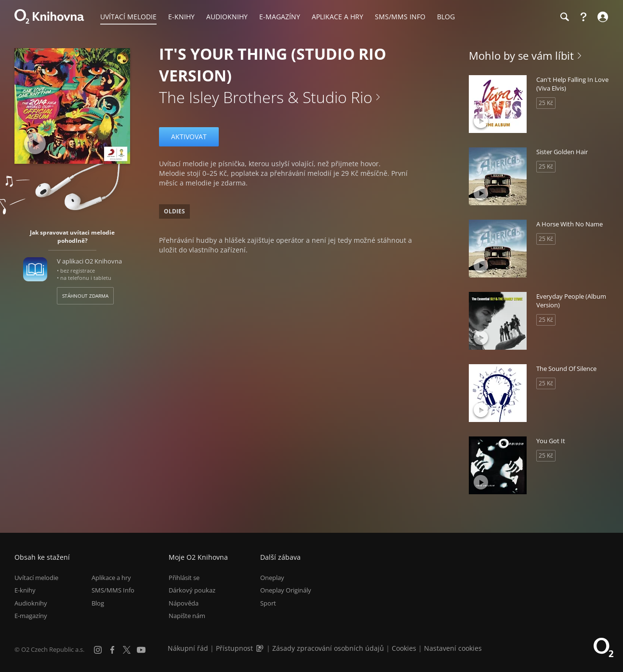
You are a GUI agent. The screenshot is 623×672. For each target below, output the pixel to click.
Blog (98, 603)
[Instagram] (98, 650)
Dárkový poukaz (192, 591)
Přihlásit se (184, 578)
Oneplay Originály (286, 591)
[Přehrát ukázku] (35, 143)
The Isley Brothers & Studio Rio (266, 97)
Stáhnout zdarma (85, 296)
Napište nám (187, 616)
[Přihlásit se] (602, 17)
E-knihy (25, 591)
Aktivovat (189, 137)
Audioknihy (31, 603)
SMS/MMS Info (113, 591)
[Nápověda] (583, 17)
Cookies (404, 648)
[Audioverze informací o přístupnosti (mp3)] (261, 648)
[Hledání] (564, 17)
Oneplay (272, 578)
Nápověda (184, 603)
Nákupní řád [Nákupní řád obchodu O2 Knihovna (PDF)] (188, 648)
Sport (268, 603)
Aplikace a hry (111, 578)
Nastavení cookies (453, 648)
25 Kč (546, 103)
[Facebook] (112, 650)
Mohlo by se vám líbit (521, 55)
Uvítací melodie (36, 578)
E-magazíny (31, 616)
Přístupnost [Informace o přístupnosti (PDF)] (234, 648)
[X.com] (127, 650)
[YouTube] (141, 650)
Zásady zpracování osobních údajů (328, 648)
